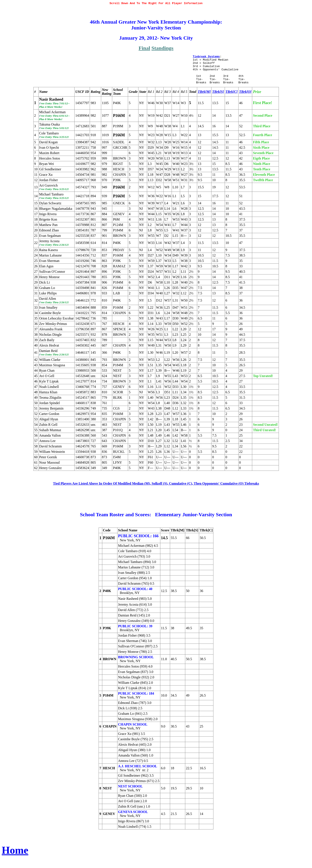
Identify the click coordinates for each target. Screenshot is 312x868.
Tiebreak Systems (206, 60)
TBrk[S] (218, 100)
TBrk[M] (204, 100)
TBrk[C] (232, 100)
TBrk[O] (245, 100)
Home (15, 859)
